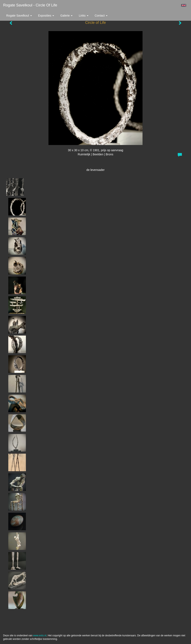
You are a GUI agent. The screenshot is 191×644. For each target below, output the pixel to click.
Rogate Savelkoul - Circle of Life (30, 5)
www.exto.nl (40, 636)
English (184, 5)
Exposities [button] (46, 16)
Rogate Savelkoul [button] (19, 16)
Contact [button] (101, 16)
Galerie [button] (66, 16)
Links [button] (84, 16)
